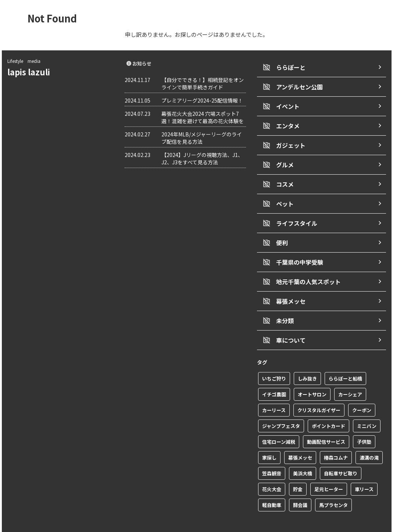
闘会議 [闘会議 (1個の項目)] (300, 487)
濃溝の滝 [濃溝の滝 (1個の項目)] (369, 440)
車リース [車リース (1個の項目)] (364, 472)
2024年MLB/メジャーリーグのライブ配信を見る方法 (202, 138)
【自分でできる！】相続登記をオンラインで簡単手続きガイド (203, 83)
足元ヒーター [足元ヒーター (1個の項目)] (329, 472)
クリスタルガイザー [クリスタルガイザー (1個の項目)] (319, 392)
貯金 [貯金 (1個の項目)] (298, 472)
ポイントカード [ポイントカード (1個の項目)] (328, 408)
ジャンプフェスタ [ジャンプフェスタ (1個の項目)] (281, 408)
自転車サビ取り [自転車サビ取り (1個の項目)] (341, 456)
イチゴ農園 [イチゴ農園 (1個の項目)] (274, 377)
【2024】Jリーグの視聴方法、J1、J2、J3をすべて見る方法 (202, 158)
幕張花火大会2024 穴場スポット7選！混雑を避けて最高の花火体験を (203, 117)
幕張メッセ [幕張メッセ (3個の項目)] (300, 440)
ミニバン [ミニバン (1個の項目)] (367, 408)
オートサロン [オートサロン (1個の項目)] (312, 377)
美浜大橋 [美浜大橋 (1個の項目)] (303, 456)
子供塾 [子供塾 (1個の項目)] (364, 424)
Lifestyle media (24, 61)
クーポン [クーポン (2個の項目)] (362, 392)
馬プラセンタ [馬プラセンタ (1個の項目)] (333, 487)
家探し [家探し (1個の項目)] (269, 440)
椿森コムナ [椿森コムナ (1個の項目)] (336, 440)
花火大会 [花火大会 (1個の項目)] (272, 472)
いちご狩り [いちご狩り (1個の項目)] (274, 361)
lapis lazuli (33, 72)
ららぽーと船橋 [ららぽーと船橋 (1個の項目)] (345, 361)
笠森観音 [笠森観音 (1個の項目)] (272, 456)
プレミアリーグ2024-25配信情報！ (202, 100)
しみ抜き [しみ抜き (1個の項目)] (307, 361)
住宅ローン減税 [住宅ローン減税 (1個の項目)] (279, 424)
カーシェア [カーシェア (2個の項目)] (350, 377)
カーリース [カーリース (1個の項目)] (274, 392)
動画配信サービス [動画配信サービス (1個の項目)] (326, 424)
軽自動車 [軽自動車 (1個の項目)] (272, 487)
